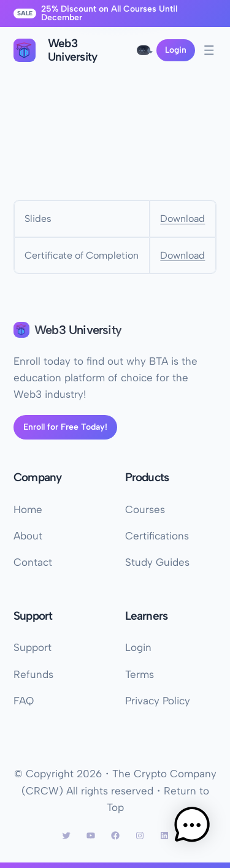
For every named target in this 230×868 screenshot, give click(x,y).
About (28, 536)
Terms (140, 674)
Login (176, 50)
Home (28, 509)
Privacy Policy (158, 701)
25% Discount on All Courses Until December (109, 13)
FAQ (24, 701)
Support (33, 647)
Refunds (33, 674)
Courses (145, 509)
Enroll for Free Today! (65, 427)
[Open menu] (209, 50)
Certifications (157, 536)
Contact (33, 562)
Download (182, 219)
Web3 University (78, 330)
